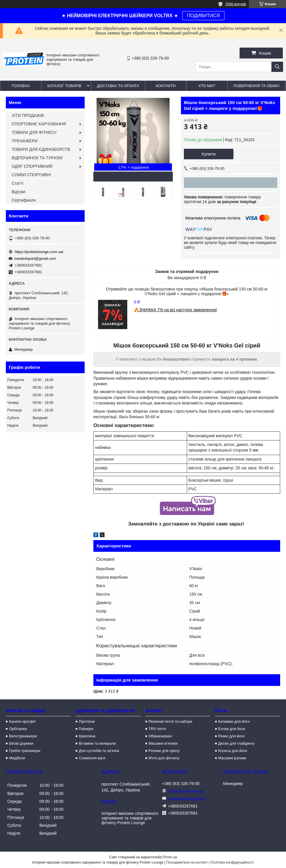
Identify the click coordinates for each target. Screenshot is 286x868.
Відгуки (19, 192)
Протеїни (87, 721)
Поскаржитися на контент (187, 862)
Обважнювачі (160, 736)
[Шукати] (277, 67)
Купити (209, 154)
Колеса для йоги (233, 751)
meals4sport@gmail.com (35, 259)
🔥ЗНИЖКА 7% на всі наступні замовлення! (176, 310)
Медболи (17, 758)
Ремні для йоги (231, 736)
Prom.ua (170, 857)
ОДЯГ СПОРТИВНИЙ (32, 166)
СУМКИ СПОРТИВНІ (31, 175)
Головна (21, 86)
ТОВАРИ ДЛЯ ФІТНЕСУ (34, 132)
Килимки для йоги (234, 721)
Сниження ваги (92, 758)
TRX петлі (157, 729)
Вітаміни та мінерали (97, 743)
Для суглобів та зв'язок (99, 751)
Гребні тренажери (25, 751)
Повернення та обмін (257, 86)
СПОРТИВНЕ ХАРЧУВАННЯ (39, 124)
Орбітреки (18, 729)
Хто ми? (207, 86)
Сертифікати (24, 200)
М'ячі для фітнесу (164, 758)
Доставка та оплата (118, 86)
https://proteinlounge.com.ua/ (39, 252)
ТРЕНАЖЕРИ (25, 141)
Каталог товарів (64, 86)
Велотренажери (23, 736)
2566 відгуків (236, 4)
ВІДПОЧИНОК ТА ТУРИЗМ (37, 158)
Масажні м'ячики (163, 743)
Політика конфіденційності (232, 862)
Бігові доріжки (21, 743)
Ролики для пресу (164, 751)
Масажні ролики (232, 758)
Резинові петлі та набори (170, 721)
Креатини (87, 736)
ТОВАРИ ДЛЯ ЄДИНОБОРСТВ (41, 149)
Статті (18, 183)
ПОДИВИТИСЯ (203, 16)
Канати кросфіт (22, 721)
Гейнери (86, 729)
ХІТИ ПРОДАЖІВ (28, 115)
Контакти (166, 86)
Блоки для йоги (232, 729)
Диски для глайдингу (237, 743)
